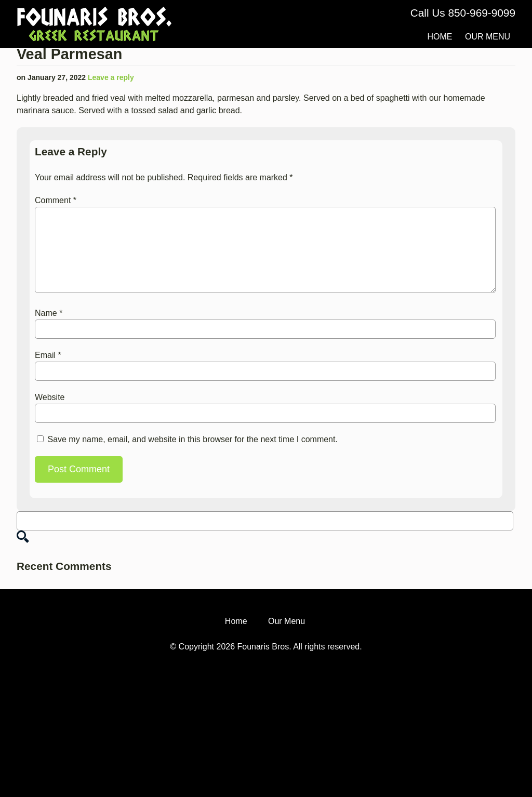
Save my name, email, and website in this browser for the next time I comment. (192, 439)
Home (440, 37)
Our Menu (488, 37)
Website (50, 397)
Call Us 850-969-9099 (463, 13)
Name (49, 313)
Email (48, 355)
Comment (56, 200)
